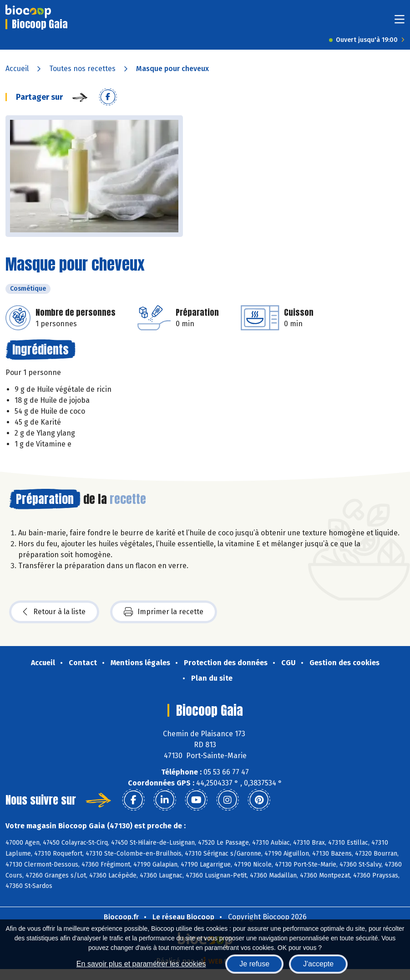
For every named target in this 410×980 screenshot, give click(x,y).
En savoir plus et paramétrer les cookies (141, 964)
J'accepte (318, 964)
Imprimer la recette (164, 612)
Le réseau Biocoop (183, 917)
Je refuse (254, 964)
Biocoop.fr (121, 917)
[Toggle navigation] (400, 22)
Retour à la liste (54, 612)
